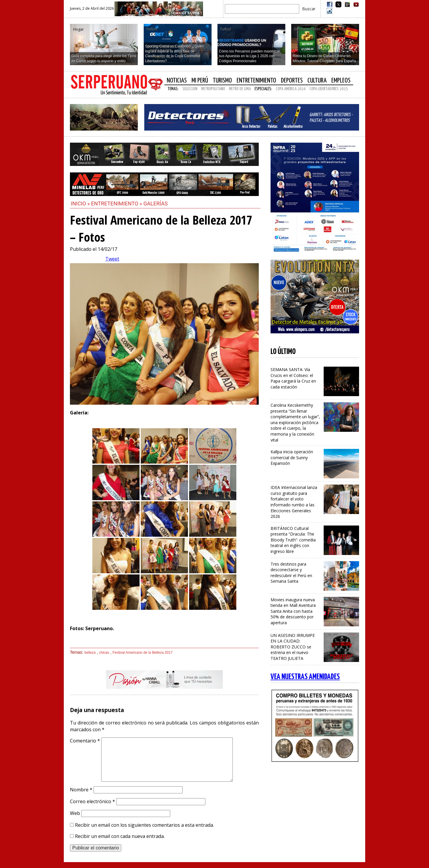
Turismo (222, 81)
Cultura (317, 81)
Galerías (156, 204)
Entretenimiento (256, 81)
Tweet (112, 259)
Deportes (292, 81)
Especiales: (263, 89)
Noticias (177, 81)
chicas (104, 653)
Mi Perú (200, 81)
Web (75, 813)
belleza (90, 653)
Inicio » (80, 204)
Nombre (81, 790)
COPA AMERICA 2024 (291, 89)
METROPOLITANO (213, 89)
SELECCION (190, 89)
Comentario (85, 741)
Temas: (173, 89)
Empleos (341, 81)
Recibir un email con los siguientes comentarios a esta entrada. (144, 825)
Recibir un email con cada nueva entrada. (120, 836)
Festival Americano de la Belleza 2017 (142, 653)
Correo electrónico (92, 801)
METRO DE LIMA (240, 89)
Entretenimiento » (117, 204)
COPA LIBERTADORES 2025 (329, 89)
